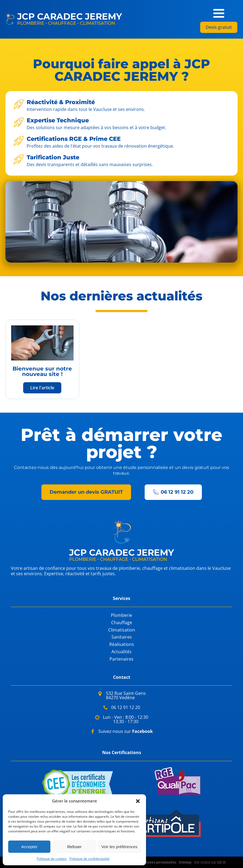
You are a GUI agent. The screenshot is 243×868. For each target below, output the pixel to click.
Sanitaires (122, 637)
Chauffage (122, 623)
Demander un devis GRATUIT (86, 492)
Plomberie (121, 615)
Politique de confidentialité (89, 859)
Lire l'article (42, 388)
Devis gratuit (219, 27)
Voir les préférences (119, 847)
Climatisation (122, 630)
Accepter (29, 847)
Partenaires (121, 659)
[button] (138, 801)
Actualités (121, 652)
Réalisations (122, 644)
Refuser (75, 847)
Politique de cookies (52, 859)
